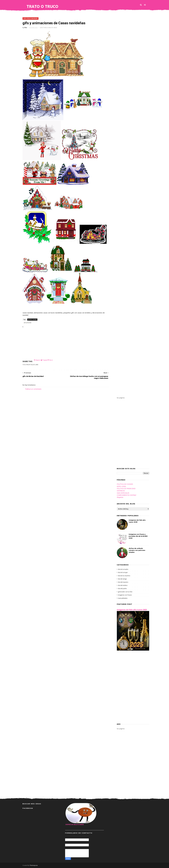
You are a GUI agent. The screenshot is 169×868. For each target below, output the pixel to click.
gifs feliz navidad (31, 18)
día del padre (122, 588)
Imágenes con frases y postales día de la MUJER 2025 (138, 536)
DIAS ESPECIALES (123, 493)
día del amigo (122, 579)
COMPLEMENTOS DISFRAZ (127, 495)
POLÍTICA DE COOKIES (125, 484)
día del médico (123, 585)
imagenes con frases (125, 595)
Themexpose (34, 865)
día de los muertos (124, 576)
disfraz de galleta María (75, 824)
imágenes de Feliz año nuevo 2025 (132, 610)
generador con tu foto (125, 592)
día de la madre (123, 569)
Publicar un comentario (33, 389)
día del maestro (123, 582)
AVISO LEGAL (122, 486)
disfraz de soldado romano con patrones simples (137, 550)
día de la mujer (123, 572)
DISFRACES (121, 491)
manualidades (123, 598)
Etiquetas (120, 497)
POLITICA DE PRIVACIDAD (126, 489)
